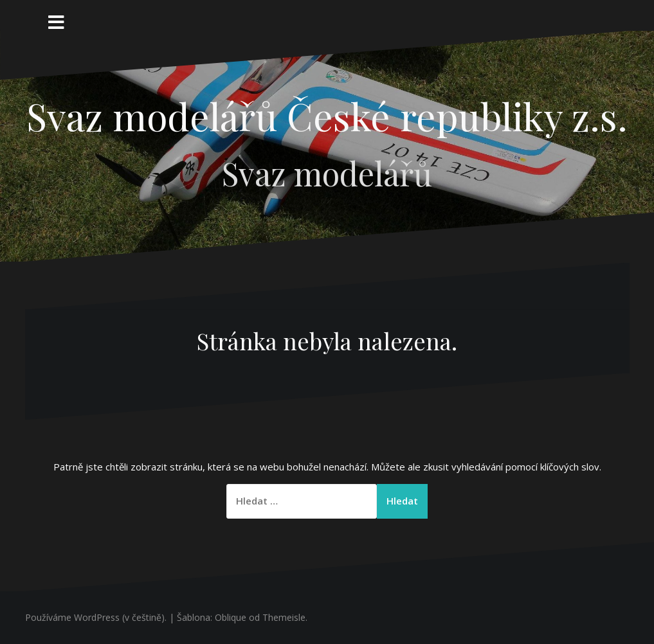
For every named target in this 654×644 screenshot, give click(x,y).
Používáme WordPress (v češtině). (96, 617)
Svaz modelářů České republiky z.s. (327, 115)
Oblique (231, 617)
